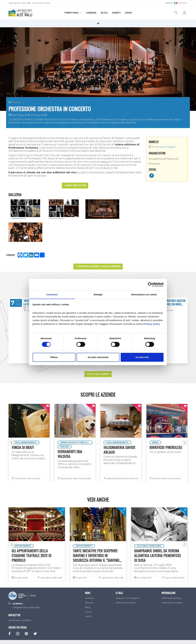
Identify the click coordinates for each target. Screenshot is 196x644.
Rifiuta (54, 357)
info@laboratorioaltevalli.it (26, 582)
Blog (104, 13)
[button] (75, 186)
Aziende (91, 13)
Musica (16, 102)
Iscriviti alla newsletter (20, 595)
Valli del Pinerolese (126, 577)
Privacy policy (152, 324)
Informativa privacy (172, 573)
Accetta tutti (142, 357)
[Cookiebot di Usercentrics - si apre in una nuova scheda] (150, 284)
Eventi (116, 13)
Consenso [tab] (52, 294)
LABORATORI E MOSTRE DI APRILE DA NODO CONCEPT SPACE (174, 279)
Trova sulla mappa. (162, 147)
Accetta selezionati (98, 357)
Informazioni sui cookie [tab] (144, 294)
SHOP (128, 13)
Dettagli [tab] (98, 294)
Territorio (73, 13)
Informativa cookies (172, 577)
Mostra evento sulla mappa (98, 241)
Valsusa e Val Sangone (128, 573)
